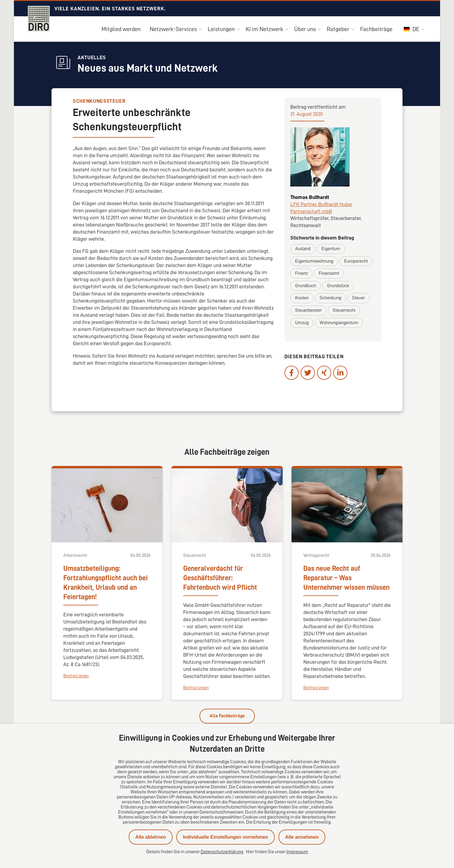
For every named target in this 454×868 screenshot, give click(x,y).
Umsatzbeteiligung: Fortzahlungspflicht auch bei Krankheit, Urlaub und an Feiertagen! (106, 583)
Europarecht (356, 261)
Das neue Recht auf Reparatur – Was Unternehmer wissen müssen (346, 578)
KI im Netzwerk (264, 29)
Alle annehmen (302, 837)
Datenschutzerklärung (222, 852)
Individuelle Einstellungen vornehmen (226, 837)
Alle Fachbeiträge (227, 716)
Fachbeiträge (376, 29)
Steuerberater (308, 310)
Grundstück (338, 286)
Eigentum (331, 249)
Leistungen (221, 29)
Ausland (303, 249)
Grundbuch (306, 286)
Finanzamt (329, 273)
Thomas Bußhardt (310, 197)
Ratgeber (338, 29)
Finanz (301, 273)
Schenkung (330, 298)
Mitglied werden (121, 29)
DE (412, 29)
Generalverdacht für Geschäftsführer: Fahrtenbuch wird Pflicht (220, 578)
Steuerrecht (344, 310)
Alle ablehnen (151, 837)
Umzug (302, 323)
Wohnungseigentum (339, 323)
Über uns (305, 29)
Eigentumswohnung (314, 261)
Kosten (302, 298)
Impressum (297, 852)
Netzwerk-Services (173, 29)
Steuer (359, 298)
